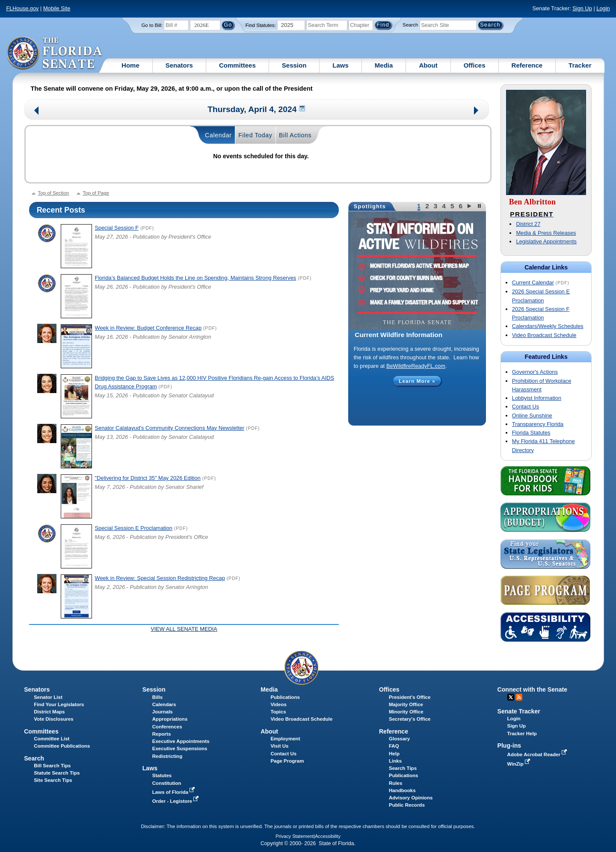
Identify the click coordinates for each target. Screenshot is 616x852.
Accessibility (328, 836)
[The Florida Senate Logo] (55, 53)
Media (384, 65)
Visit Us (279, 746)
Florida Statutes (531, 433)
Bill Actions (295, 135)
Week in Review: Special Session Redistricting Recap (160, 578)
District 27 (528, 224)
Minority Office (406, 712)
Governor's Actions (535, 372)
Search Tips (403, 768)
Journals (163, 712)
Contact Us (526, 407)
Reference (527, 65)
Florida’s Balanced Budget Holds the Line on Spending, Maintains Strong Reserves (196, 278)
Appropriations (170, 719)
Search (410, 25)
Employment (285, 739)
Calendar (218, 135)
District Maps (49, 712)
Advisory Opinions (411, 798)
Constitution (167, 783)
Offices (475, 65)
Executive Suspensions (180, 748)
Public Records (407, 805)
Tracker (580, 65)
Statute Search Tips (57, 773)
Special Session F (117, 228)
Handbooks (402, 790)
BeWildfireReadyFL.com (416, 366)
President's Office (410, 697)
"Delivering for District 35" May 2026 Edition (148, 478)
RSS (519, 697)
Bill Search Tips (52, 766)
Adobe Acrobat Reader (538, 754)
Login (603, 8)
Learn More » (417, 381)
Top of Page (96, 193)
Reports (162, 734)
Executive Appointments (181, 741)
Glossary (399, 739)
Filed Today (255, 135)
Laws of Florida (175, 792)
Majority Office (406, 704)
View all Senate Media (184, 629)
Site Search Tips (53, 780)
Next (477, 111)
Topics (278, 712)
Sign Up (582, 8)
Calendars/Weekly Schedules (548, 326)
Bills (157, 697)
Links (395, 761)
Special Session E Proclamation (134, 528)
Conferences (167, 727)
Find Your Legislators (59, 704)
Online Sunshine (532, 416)
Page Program (287, 761)
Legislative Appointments (546, 241)
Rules (395, 783)
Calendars (164, 704)
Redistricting (167, 756)
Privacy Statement (295, 836)
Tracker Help (522, 734)
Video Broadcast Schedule (544, 335)
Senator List (48, 697)
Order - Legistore (176, 801)
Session (294, 65)
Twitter (511, 697)
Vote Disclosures (54, 719)
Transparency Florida (538, 424)
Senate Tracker (519, 711)
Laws (341, 65)
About (428, 65)
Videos (278, 704)
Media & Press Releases (546, 233)
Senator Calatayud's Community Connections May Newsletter (170, 428)
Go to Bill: (152, 25)
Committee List (52, 739)
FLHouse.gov (22, 8)
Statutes (162, 775)
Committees (237, 65)
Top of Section (54, 193)
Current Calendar (533, 283)
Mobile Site (57, 8)
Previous (37, 111)
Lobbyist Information (537, 398)
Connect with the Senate (532, 689)
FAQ (394, 746)
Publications (285, 697)
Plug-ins (509, 745)
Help (394, 754)
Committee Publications (62, 746)
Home (130, 65)
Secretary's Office (410, 719)
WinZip (520, 764)
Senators (179, 65)
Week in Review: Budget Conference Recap (148, 328)
